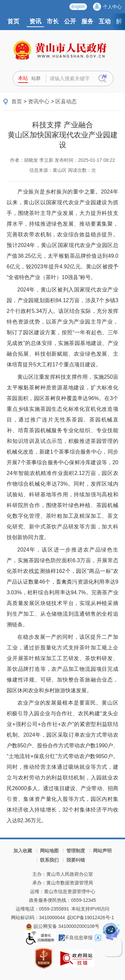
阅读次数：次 (82, 170)
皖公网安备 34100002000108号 (62, 926)
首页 (13, 21)
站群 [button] (36, 78)
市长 (53, 21)
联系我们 (49, 860)
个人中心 (112, 7)
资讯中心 (39, 101)
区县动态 (66, 101)
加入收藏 (23, 851)
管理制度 (76, 851)
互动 (105, 21)
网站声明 (102, 851)
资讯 (35, 21)
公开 (70, 21)
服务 (87, 21)
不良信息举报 (76, 938)
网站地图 (49, 851)
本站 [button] (23, 78)
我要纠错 (76, 860)
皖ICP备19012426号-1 (91, 917)
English (78, 7)
